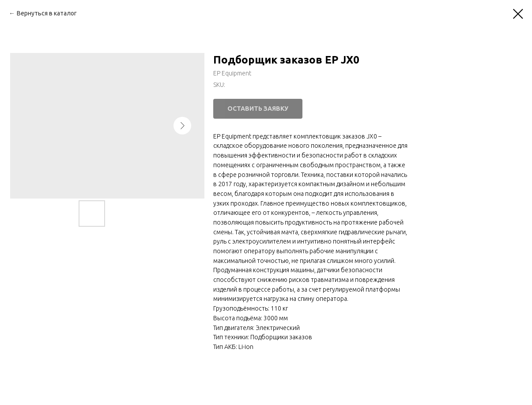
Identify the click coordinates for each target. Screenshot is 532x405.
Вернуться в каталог (47, 13)
